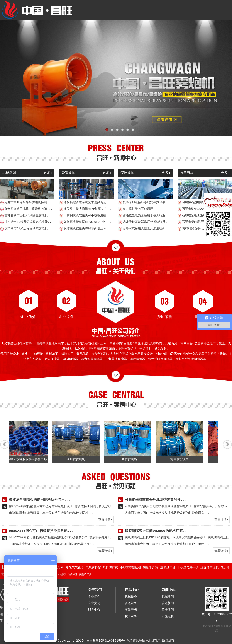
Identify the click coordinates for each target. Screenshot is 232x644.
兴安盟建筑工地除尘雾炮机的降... (28, 209)
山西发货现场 (130, 459)
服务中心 (203, 317)
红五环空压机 (210, 568)
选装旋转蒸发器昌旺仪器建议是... (147, 222)
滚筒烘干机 (168, 568)
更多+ (48, 173)
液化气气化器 (75, 568)
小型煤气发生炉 (188, 568)
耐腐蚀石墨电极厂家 (196, 202)
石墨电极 (131, 610)
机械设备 (131, 597)
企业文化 (66, 317)
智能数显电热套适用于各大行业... (147, 215)
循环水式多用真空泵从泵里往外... (147, 229)
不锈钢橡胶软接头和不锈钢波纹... (88, 215)
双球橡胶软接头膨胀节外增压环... (88, 229)
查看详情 (104, 520)
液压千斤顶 (151, 568)
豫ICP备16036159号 (110, 641)
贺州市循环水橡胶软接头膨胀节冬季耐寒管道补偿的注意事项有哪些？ (26, 467)
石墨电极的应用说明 (196, 222)
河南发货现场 (182, 459)
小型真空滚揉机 (130, 568)
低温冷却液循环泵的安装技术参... (147, 202)
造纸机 (73, 574)
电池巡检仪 (93, 568)
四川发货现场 (78, 459)
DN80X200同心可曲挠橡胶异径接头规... (41, 531)
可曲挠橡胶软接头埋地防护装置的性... (156, 500)
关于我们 (95, 590)
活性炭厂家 (110, 568)
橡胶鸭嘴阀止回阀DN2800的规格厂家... (157, 531)
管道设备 (131, 603)
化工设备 (131, 616)
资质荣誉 (165, 317)
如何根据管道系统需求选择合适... (88, 202)
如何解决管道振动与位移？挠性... (88, 222)
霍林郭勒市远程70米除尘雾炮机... (29, 215)
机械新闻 (168, 597)
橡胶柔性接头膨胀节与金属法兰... (88, 209)
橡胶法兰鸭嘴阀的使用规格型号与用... (40, 500)
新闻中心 (169, 590)
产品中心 (132, 590)
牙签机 (62, 574)
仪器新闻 (168, 610)
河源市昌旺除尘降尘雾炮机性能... (28, 202)
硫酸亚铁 (85, 574)
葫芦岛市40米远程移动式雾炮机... (29, 229)
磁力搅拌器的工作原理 (138, 209)
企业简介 (28, 317)
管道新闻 (168, 603)
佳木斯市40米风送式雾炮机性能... (29, 222)
